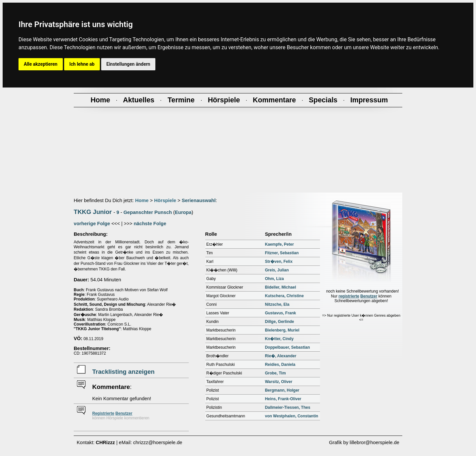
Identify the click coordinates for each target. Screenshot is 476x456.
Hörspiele (165, 200)
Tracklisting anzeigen (123, 372)
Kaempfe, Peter (279, 244)
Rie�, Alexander (280, 356)
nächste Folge (150, 224)
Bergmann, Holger (282, 390)
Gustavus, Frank (280, 313)
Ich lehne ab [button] (82, 64)
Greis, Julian (277, 270)
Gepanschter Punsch (148, 212)
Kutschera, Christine (284, 296)
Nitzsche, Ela (277, 304)
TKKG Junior (93, 212)
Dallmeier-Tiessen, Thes (287, 407)
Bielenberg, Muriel (282, 330)
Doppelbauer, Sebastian (287, 347)
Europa (183, 212)
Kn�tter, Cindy (279, 339)
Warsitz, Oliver (278, 382)
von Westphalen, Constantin (291, 416)
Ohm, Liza (274, 279)
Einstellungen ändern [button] (128, 64)
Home (142, 200)
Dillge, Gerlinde (279, 322)
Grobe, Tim (275, 373)
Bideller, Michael (280, 287)
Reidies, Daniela (280, 365)
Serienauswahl (199, 200)
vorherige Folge (92, 224)
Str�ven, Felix (278, 262)
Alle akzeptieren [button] (41, 64)
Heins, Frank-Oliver (283, 399)
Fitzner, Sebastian (282, 253)
